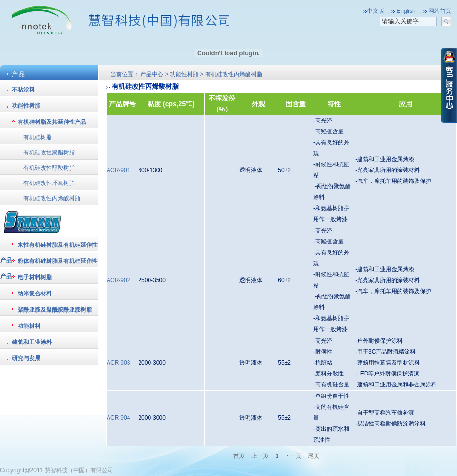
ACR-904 (118, 418)
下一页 (293, 456)
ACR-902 (118, 280)
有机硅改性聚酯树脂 (49, 152)
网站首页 (440, 11)
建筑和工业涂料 (32, 342)
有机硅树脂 (38, 137)
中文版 (376, 11)
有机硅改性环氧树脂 (49, 183)
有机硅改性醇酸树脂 (49, 168)
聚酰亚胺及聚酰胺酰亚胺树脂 (55, 310)
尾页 (314, 456)
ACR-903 (118, 363)
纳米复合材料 (35, 294)
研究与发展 (26, 358)
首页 (240, 456)
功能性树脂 (26, 106)
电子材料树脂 (35, 277)
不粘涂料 (23, 90)
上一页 (260, 456)
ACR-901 (118, 170)
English (406, 11)
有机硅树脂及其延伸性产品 (52, 122)
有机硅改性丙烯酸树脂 (52, 198)
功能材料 (29, 326)
